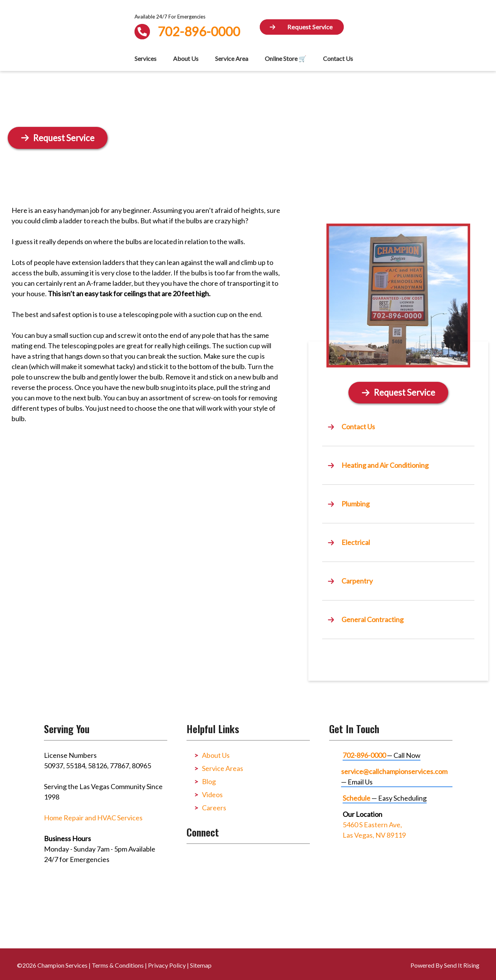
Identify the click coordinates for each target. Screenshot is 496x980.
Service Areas (223, 768)
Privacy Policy (167, 965)
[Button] (302, 27)
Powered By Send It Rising (445, 965)
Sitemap (201, 965)
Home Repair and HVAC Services (93, 818)
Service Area (232, 58)
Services (145, 58)
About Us (186, 58)
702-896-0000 (364, 755)
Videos (212, 794)
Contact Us (338, 58)
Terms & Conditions (118, 965)
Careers (214, 808)
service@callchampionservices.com (394, 771)
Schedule (356, 798)
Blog (209, 781)
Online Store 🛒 (286, 58)
